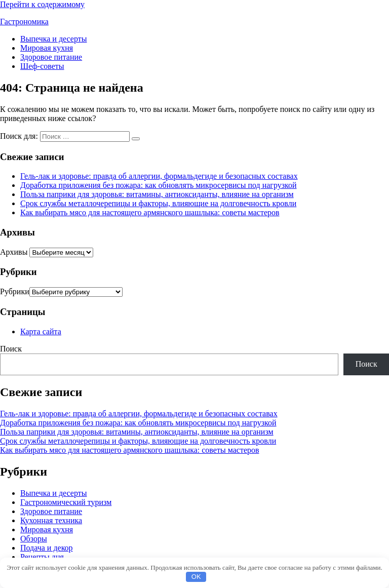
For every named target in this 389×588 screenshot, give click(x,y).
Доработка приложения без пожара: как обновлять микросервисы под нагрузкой (159, 185)
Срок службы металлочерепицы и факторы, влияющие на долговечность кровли (158, 203)
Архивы (14, 252)
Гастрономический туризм (66, 502)
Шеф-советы (42, 66)
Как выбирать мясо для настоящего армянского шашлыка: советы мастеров (150, 212)
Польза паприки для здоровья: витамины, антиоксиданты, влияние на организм (157, 194)
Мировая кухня (47, 48)
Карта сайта (41, 331)
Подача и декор (47, 548)
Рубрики (15, 291)
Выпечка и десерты (54, 39)
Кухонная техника (51, 520)
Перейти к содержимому (42, 4)
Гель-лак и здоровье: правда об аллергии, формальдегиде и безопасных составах (159, 176)
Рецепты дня (42, 557)
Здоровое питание (51, 57)
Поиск (11, 349)
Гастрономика (24, 22)
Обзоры (34, 539)
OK (196, 577)
